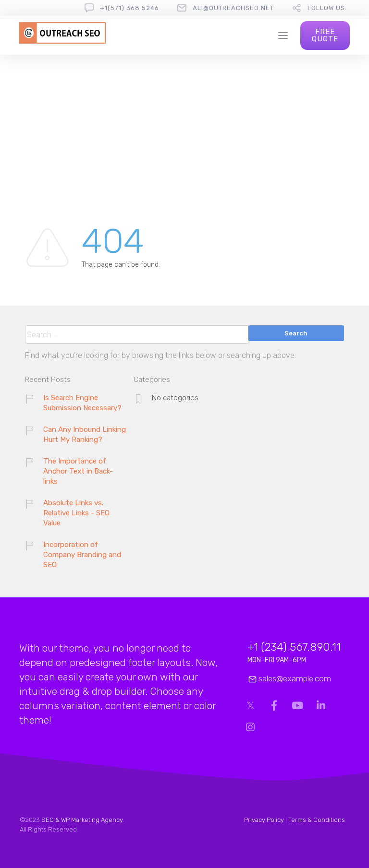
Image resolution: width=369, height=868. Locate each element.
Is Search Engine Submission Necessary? (82, 403)
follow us (326, 8)
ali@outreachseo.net (233, 8)
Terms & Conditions (317, 820)
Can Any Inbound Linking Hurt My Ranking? (85, 434)
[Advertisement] (185, 127)
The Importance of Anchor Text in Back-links (78, 471)
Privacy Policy (264, 820)
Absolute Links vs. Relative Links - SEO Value (76, 513)
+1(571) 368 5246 (129, 8)
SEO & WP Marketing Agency (82, 820)
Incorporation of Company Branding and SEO (82, 555)
